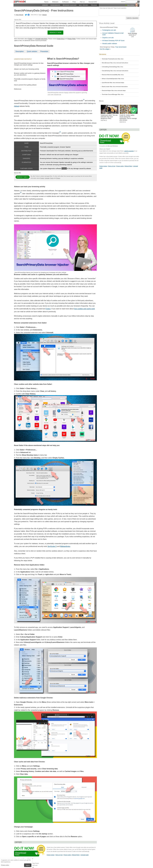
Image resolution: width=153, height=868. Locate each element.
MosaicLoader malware (110, 43)
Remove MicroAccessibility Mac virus (113, 75)
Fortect (30, 39)
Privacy (58, 178)
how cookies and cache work (84, 309)
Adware (45, 5)
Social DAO (93, 2)
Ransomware (55, 5)
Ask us (82, 2)
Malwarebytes (65, 546)
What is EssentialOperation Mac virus (113, 79)
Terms (52, 178)
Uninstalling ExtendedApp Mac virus (112, 67)
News (46, 2)
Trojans (94, 5)
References (18, 89)
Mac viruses (84, 5)
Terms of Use (59, 855)
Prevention (44, 51)
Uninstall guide (85, 855)
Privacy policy (5, 865)
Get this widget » (105, 49)
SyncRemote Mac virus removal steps (113, 83)
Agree (28, 865)
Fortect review (51, 855)
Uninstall (47, 178)
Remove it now (55, 32)
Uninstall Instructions (41, 39)
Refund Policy (76, 855)
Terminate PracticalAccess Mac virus (113, 59)
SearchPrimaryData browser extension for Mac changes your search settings (29, 64)
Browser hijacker (70, 5)
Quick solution (32, 51)
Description (20, 51)
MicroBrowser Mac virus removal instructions (115, 63)
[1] (84, 100)
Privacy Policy (72, 39)
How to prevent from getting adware (25, 85)
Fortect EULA (61, 39)
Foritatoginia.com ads (109, 30)
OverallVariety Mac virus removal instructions (115, 71)
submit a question (129, 151)
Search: (123, 2)
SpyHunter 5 (52, 546)
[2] (60, 132)
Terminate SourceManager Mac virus (113, 94)
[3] (21, 193)
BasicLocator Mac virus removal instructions (115, 87)
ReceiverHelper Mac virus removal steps (114, 90)
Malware (55, 2)
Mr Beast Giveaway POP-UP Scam (113, 41)
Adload (17, 106)
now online (131, 5)
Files (74, 2)
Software (65, 2)
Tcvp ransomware (121, 47)
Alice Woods (20, 15)
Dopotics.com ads (108, 38)
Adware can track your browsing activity (27, 69)
